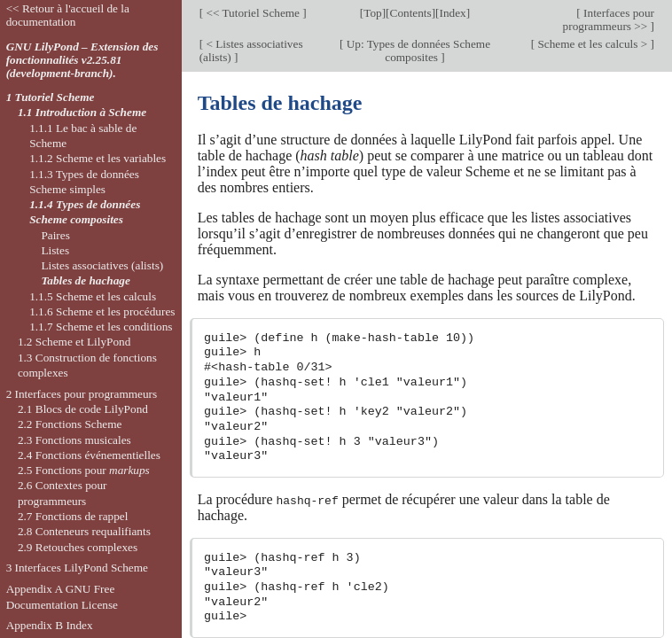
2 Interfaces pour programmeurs (82, 394)
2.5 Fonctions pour (84, 470)
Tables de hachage (85, 280)
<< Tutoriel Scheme (253, 13)
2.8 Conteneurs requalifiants (84, 531)
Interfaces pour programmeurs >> (609, 19)
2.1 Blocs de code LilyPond (83, 409)
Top (372, 13)
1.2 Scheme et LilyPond (74, 342)
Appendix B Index (50, 625)
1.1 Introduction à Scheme (82, 112)
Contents (411, 13)
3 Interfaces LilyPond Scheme (77, 568)
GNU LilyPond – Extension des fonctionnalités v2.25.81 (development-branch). (82, 60)
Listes (55, 250)
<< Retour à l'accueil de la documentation (68, 15)
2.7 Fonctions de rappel (73, 516)
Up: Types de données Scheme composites (417, 51)
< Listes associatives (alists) (251, 51)
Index (453, 13)
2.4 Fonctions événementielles (89, 455)
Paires (55, 235)
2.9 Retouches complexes (78, 547)
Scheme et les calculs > (593, 44)
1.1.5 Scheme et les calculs (93, 296)
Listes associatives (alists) (102, 265)
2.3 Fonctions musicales (74, 440)
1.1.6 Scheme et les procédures (102, 311)
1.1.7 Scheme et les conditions (101, 327)
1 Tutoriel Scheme (51, 97)
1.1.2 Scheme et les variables (98, 158)
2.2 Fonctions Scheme (70, 424)
